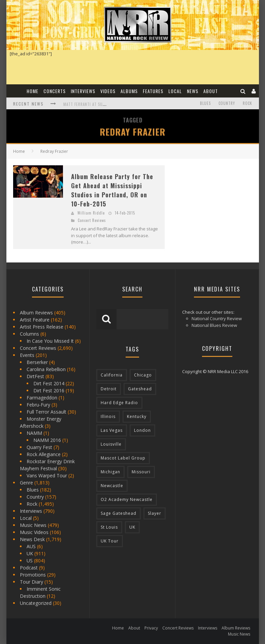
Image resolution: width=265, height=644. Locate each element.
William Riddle (91, 213)
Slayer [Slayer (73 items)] (155, 513)
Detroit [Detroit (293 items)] (109, 389)
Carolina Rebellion (46, 369)
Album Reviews (36, 313)
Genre (26, 483)
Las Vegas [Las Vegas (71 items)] (112, 430)
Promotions (33, 575)
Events (27, 355)
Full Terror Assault (46, 412)
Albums (129, 91)
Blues (205, 103)
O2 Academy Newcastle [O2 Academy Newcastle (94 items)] (127, 499)
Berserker (37, 362)
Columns (29, 334)
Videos (108, 91)
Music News (33, 525)
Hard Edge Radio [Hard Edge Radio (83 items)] (119, 403)
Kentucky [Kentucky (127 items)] (137, 416)
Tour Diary (31, 582)
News (193, 91)
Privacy (151, 628)
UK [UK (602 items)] (132, 527)
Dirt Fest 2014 (49, 383)
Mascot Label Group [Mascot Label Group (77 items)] (123, 458)
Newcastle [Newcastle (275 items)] (112, 486)
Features (153, 91)
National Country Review (217, 318)
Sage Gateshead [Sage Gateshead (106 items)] (119, 513)
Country (227, 103)
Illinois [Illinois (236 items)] (108, 416)
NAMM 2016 (47, 440)
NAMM (34, 433)
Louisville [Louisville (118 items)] (111, 444)
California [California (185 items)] (112, 375)
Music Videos (34, 532)
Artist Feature (35, 320)
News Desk (32, 539)
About (211, 91)
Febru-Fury (38, 405)
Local (175, 91)
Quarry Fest (39, 447)
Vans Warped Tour (47, 475)
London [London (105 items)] (142, 430)
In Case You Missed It (50, 341)
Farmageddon (42, 398)
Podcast (29, 568)
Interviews (83, 91)
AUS (31, 546)
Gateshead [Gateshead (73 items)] (140, 389)
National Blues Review (214, 325)
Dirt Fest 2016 (49, 390)
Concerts (55, 91)
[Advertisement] (218, 207)
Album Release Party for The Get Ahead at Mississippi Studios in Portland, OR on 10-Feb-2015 (112, 190)
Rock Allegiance (44, 454)
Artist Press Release (42, 327)
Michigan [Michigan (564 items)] (110, 472)
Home (32, 91)
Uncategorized (36, 603)
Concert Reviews (92, 220)
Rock (247, 103)
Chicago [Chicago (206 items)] (143, 375)
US (30, 561)
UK (30, 553)
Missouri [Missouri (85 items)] (141, 472)
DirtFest (35, 376)
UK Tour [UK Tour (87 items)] (110, 541)
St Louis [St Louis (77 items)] (109, 527)
